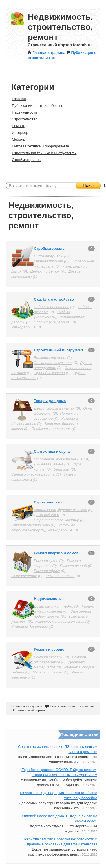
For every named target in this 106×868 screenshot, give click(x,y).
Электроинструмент (53, 363)
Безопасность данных (27, 706)
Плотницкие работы (52, 322)
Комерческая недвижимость (60, 621)
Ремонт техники (49, 657)
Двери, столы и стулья (54, 408)
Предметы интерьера (51, 429)
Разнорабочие (23, 327)
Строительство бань (31, 525)
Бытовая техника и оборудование (38, 146)
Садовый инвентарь (52, 307)
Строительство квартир (57, 520)
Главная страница (46, 53)
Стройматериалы (24, 160)
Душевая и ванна (48, 464)
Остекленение (24, 576)
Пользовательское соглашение (70, 706)
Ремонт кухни (46, 561)
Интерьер (18, 133)
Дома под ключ (47, 515)
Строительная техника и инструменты (42, 153)
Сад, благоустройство (54, 299)
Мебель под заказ (48, 672)
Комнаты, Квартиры (29, 627)
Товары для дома (50, 401)
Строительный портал (29, 710)
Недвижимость (22, 112)
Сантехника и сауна (52, 451)
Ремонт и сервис (49, 649)
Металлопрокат (48, 261)
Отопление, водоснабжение (58, 459)
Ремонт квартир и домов (56, 553)
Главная (16, 99)
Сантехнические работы (33, 474)
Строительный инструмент (58, 350)
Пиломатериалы (48, 256)
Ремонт (16, 126)
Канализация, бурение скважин (60, 510)
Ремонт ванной (73, 566)
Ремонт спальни (60, 576)
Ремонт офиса (47, 571)
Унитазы (62, 469)
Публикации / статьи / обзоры (35, 106)
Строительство (22, 119)
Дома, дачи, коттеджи (54, 606)
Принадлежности (50, 373)
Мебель (16, 139)
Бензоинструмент (50, 358)
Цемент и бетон (45, 271)
